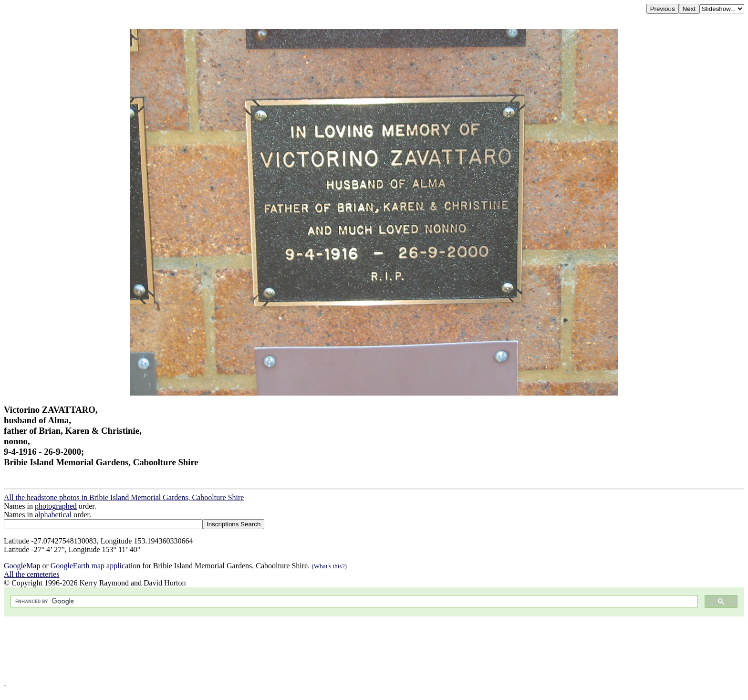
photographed (56, 506)
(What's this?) (329, 566)
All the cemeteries (31, 574)
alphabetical (53, 515)
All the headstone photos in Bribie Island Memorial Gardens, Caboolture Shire (124, 497)
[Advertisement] (290, 650)
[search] (353, 601)
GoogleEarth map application (96, 566)
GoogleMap (22, 566)
